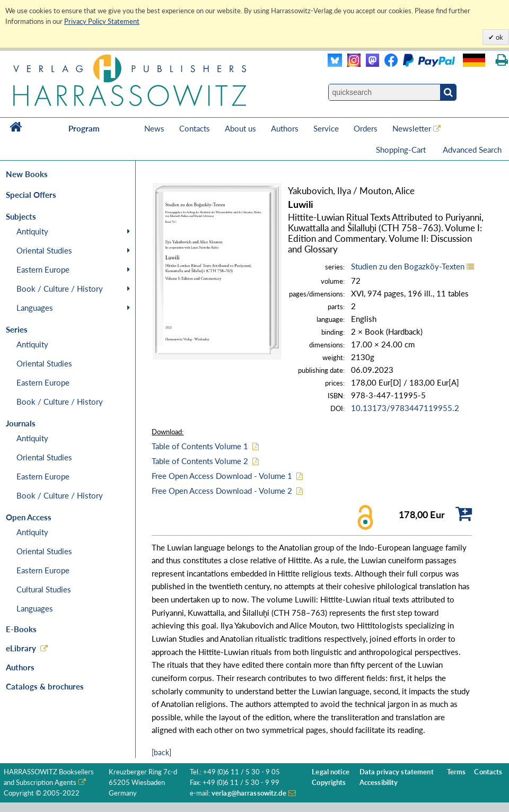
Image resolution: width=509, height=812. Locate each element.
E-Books (21, 629)
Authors (285, 128)
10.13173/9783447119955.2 (405, 408)
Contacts (195, 128)
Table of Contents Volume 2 (200, 461)
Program (84, 128)
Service (326, 128)
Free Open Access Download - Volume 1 (222, 476)
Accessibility (379, 783)
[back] (161, 752)
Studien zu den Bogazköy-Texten (408, 266)
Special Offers (31, 195)
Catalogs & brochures (45, 686)
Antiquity (32, 231)
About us (240, 128)
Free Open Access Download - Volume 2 (222, 491)
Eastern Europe (43, 269)
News (154, 128)
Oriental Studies (44, 250)
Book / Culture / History (60, 289)
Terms (457, 772)
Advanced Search (472, 150)
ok (499, 37)
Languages (35, 308)
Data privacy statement (397, 772)
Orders (366, 128)
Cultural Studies (44, 589)
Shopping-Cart (402, 150)
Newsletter (412, 128)
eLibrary (21, 648)
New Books (27, 174)
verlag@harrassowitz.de (249, 793)
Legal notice (331, 772)
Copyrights (329, 783)
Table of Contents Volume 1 (200, 446)
